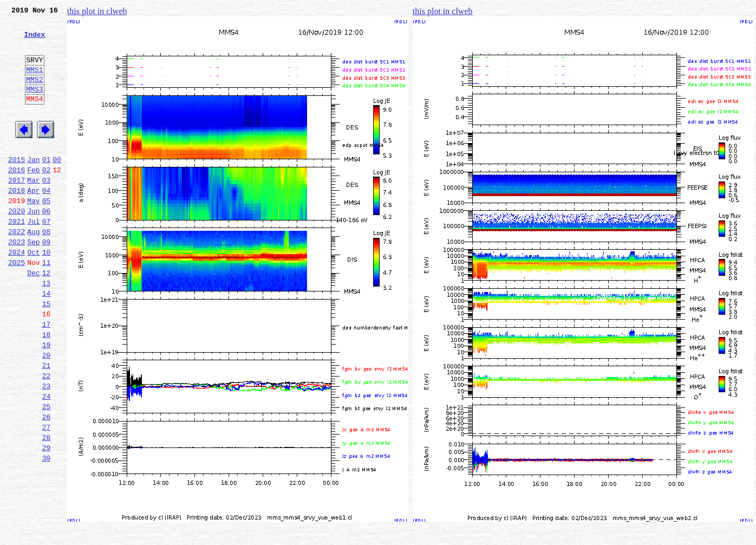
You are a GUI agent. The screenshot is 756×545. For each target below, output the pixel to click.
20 (47, 412)
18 (47, 388)
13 (47, 328)
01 (47, 185)
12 (47, 316)
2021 (17, 257)
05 (47, 233)
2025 (17, 304)
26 (47, 483)
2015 (17, 185)
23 (47, 447)
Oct (33, 293)
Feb (33, 197)
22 (47, 436)
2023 (17, 281)
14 (47, 340)
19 (47, 400)
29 (47, 519)
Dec (33, 316)
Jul (33, 257)
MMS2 (34, 94)
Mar (33, 209)
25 (47, 471)
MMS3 (34, 105)
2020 (17, 245)
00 (57, 185)
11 (47, 304)
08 (47, 269)
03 (47, 209)
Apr (33, 221)
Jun (33, 245)
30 (47, 531)
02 (47, 197)
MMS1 (34, 82)
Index (34, 41)
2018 (17, 221)
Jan (33, 185)
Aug (33, 269)
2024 (17, 293)
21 (47, 424)
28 (47, 507)
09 (47, 281)
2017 (17, 209)
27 (47, 495)
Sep (33, 281)
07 (47, 257)
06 (47, 245)
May (33, 233)
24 (47, 459)
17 (47, 376)
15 (47, 352)
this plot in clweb (97, 11)
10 (47, 293)
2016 (17, 197)
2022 (17, 269)
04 (47, 221)
